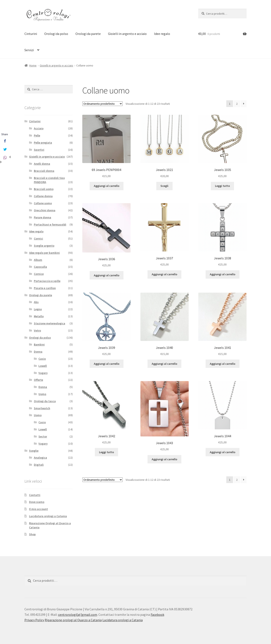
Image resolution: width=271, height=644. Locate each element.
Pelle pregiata (43, 143)
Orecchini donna (45, 210)
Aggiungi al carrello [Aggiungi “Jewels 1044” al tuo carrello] (223, 452)
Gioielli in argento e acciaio (127, 34)
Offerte (38, 380)
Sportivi (39, 150)
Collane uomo (43, 203)
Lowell (43, 366)
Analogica (40, 458)
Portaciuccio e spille (47, 281)
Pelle (37, 135)
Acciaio (39, 128)
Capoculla (40, 267)
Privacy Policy (34, 620)
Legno (38, 309)
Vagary (43, 373)
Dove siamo (37, 502)
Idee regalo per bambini (44, 253)
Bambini (39, 344)
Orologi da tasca (45, 401)
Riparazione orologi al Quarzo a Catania (73, 620)
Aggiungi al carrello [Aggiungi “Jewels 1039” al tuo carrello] (107, 364)
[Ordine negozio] (102, 104)
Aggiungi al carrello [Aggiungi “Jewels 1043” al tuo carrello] (164, 459)
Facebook (157, 615)
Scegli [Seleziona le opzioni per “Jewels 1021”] (164, 186)
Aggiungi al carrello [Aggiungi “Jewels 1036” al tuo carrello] (107, 275)
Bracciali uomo (44, 189)
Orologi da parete (88, 34)
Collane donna (43, 196)
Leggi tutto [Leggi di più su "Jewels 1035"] (222, 186)
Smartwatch (42, 408)
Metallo (39, 316)
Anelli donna (42, 164)
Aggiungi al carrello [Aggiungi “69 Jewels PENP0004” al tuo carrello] (107, 186)
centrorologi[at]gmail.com (78, 615)
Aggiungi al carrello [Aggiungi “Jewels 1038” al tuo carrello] (223, 274)
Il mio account (38, 509)
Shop (32, 534)
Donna (38, 352)
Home (33, 65)
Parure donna (43, 217)
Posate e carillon (45, 288)
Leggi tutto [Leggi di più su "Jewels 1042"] (106, 452)
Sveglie (34, 451)
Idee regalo (162, 34)
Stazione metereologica (50, 323)
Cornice (39, 274)
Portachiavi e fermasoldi (50, 224)
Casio (42, 359)
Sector (43, 436)
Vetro (37, 330)
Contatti (35, 495)
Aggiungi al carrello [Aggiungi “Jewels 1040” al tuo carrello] (164, 364)
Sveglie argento (44, 246)
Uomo (42, 394)
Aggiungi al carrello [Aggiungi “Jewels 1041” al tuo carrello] (223, 364)
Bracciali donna (44, 171)
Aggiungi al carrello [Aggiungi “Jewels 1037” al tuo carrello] (164, 274)
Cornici (38, 238)
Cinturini (31, 34)
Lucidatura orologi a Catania (48, 516)
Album (38, 260)
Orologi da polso (56, 34)
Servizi (29, 50)
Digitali (39, 465)
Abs (36, 302)
